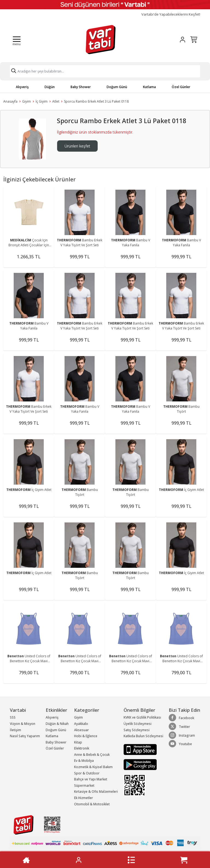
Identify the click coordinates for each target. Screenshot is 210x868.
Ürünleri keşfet (77, 146)
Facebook (181, 718)
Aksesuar (81, 730)
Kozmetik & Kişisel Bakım (93, 767)
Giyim (27, 101)
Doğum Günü (117, 87)
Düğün (50, 87)
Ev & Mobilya (84, 761)
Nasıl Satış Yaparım (25, 736)
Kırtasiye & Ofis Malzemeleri (96, 792)
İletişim (15, 730)
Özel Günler (181, 87)
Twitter (179, 727)
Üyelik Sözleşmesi (138, 724)
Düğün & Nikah (57, 724)
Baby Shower (81, 87)
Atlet (56, 101)
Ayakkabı (81, 724)
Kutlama (149, 87)
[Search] (105, 71)
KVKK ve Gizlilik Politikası (142, 717)
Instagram (182, 735)
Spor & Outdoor (87, 773)
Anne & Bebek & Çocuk (92, 755)
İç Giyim (42, 101)
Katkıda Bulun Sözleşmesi (143, 736)
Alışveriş (22, 87)
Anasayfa (10, 101)
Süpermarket (84, 785)
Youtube (180, 744)
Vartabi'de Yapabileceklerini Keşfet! (171, 14)
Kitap (78, 742)
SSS (13, 717)
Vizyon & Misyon (23, 724)
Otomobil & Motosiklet (92, 804)
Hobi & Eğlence (86, 736)
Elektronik (82, 748)
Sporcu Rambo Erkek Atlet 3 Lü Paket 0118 (96, 101)
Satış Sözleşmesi (137, 730)
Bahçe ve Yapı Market (91, 779)
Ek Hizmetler (84, 798)
